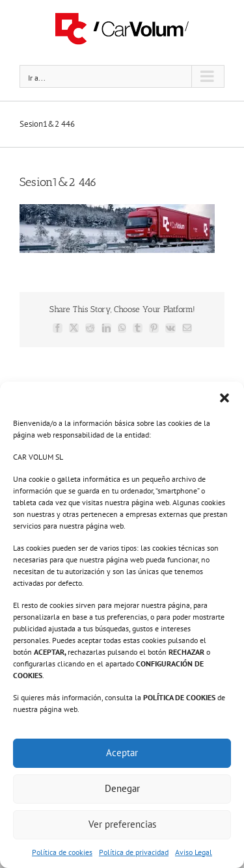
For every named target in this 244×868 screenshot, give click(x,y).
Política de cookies (62, 852)
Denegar (122, 788)
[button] (224, 398)
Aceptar (122, 753)
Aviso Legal (194, 852)
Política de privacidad (134, 852)
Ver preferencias (122, 824)
